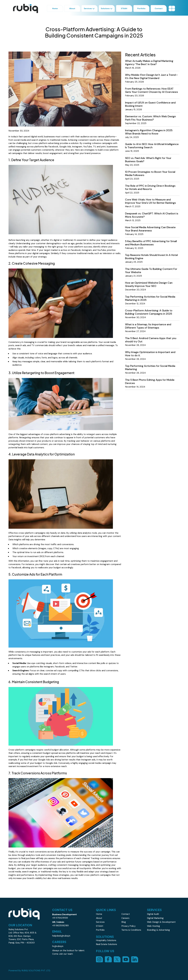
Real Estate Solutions (106, 944)
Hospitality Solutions (106, 940)
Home (99, 914)
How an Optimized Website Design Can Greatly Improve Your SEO (149, 284)
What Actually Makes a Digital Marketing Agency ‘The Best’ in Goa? (149, 63)
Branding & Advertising (158, 930)
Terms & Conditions (131, 930)
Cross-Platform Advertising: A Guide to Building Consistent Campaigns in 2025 (149, 312)
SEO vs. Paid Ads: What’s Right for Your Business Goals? (148, 160)
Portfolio (100, 930)
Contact (126, 914)
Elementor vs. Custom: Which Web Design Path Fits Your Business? (150, 118)
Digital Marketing (155, 918)
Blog (124, 922)
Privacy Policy (128, 926)
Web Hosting (153, 926)
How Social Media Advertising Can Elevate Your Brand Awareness (150, 229)
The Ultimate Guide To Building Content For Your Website (151, 271)
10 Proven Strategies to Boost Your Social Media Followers (150, 173)
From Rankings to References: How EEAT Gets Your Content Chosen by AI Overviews (152, 90)
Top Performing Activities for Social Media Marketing (150, 368)
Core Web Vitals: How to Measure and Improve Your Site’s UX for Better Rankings (150, 201)
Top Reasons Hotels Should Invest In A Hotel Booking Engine (151, 257)
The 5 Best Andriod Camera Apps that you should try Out (151, 340)
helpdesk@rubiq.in (61, 936)
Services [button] (89, 8)
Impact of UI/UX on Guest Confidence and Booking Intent (150, 104)
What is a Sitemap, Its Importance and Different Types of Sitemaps (148, 326)
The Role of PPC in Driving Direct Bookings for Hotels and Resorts (150, 187)
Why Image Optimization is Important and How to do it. (150, 354)
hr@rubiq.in (58, 946)
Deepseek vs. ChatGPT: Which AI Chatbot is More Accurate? (152, 215)
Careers (125, 918)
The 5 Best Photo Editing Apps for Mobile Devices (150, 381)
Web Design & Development (161, 922)
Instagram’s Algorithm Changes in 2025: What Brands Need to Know (149, 132)
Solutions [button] (107, 8)
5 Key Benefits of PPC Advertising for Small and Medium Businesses (151, 243)
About (99, 918)
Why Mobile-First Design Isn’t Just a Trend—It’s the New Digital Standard (151, 76)
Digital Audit (153, 914)
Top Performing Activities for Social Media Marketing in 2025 (150, 298)
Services (100, 922)
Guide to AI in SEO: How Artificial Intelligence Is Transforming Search (152, 146)
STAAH (99, 926)
